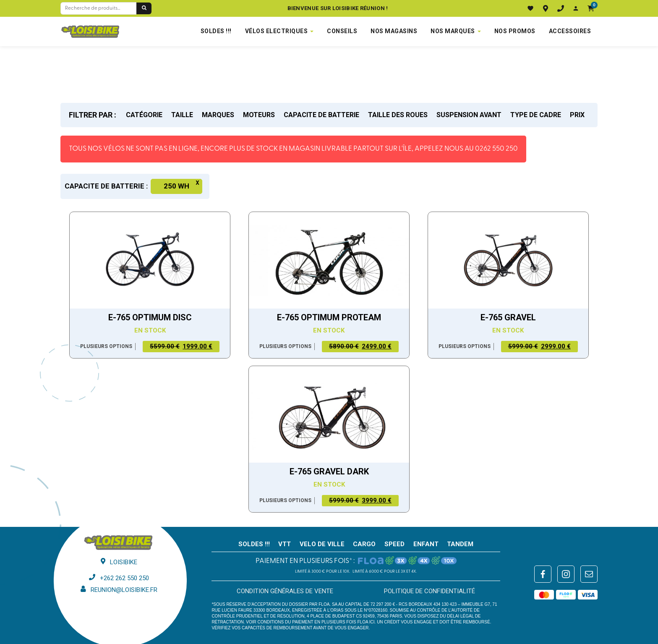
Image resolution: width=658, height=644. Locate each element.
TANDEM (460, 544)
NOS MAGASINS (394, 31)
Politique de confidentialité (430, 591)
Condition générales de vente (285, 591)
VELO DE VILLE (322, 544)
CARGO (364, 544)
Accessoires (570, 31)
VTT (285, 544)
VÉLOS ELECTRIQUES (277, 31)
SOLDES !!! (216, 31)
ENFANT (426, 544)
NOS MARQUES (453, 31)
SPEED (394, 544)
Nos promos (515, 31)
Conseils (342, 31)
